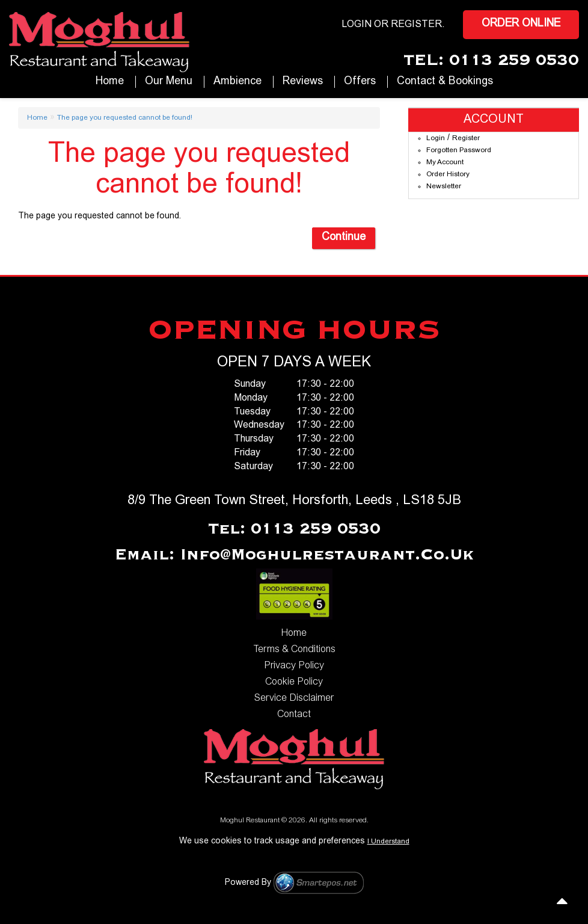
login (357, 25)
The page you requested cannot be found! (125, 118)
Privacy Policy (294, 666)
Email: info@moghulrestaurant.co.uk (294, 555)
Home (110, 82)
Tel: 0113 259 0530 (294, 529)
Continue (344, 238)
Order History (448, 174)
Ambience (237, 82)
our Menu (169, 82)
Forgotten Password (459, 150)
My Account (445, 162)
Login (436, 138)
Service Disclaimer (294, 698)
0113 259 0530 (514, 61)
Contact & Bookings (445, 82)
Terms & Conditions (294, 650)
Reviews (303, 82)
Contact (294, 715)
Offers (360, 82)
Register (416, 25)
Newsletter (444, 186)
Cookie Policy (294, 682)
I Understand (388, 842)
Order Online (521, 24)
